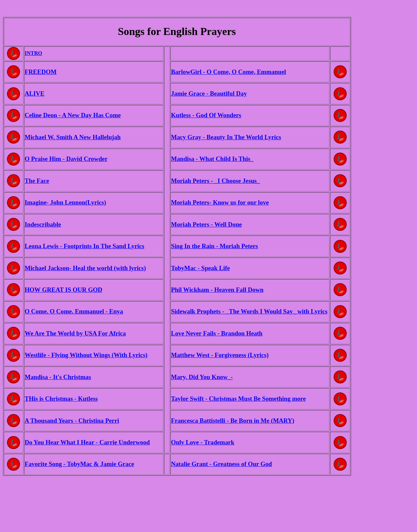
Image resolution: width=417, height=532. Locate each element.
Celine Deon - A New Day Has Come (73, 115)
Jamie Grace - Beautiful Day (209, 93)
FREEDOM (41, 72)
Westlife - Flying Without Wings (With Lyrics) (86, 355)
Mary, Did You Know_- (202, 377)
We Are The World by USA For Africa (75, 333)
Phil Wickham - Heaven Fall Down (217, 290)
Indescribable (43, 224)
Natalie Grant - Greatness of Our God (221, 464)
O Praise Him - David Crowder (66, 159)
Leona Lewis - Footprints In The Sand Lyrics (84, 246)
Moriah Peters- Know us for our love (220, 202)
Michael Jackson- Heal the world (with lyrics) (85, 268)
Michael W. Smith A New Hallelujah (73, 137)
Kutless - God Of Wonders (206, 115)
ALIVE (34, 93)
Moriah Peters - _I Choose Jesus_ (215, 181)
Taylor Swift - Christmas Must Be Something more (238, 399)
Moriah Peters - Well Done (206, 224)
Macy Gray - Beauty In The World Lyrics (226, 137)
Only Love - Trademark (203, 442)
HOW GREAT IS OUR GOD (63, 290)
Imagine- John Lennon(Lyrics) (65, 202)
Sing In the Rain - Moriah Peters (214, 246)
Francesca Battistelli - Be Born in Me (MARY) (233, 421)
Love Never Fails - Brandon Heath (217, 333)
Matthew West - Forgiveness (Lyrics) (220, 355)
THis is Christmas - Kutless (61, 399)
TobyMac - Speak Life (200, 268)
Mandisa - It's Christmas (58, 377)
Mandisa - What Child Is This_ (212, 159)
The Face (37, 181)
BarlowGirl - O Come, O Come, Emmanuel (228, 72)
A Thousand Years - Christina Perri (72, 421)
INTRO (33, 53)
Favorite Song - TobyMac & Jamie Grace (79, 464)
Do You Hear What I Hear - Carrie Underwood (87, 442)
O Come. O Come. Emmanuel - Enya (74, 311)
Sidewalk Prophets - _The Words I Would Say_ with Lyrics (249, 311)
